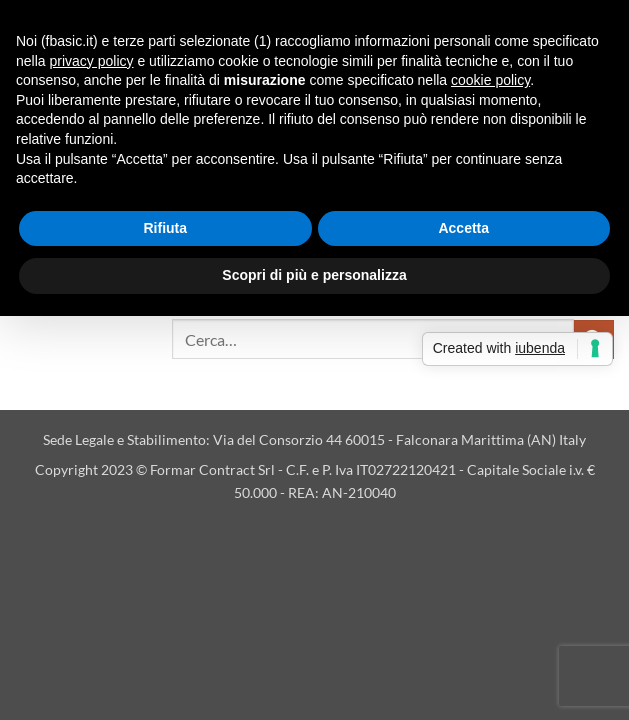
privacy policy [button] (91, 61)
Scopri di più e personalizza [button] (314, 275)
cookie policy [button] (490, 80)
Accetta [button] (463, 228)
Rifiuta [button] (165, 228)
